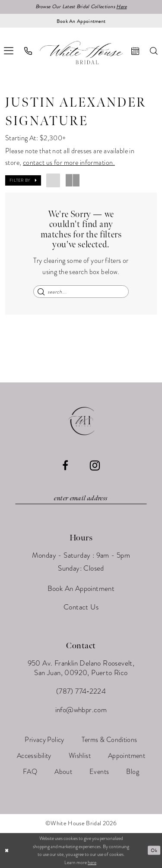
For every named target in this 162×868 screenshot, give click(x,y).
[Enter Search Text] (81, 292)
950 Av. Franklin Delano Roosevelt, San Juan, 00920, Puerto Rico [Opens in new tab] (81, 668)
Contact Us (81, 607)
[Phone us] (28, 51)
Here (122, 7)
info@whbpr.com (81, 710)
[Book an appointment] (81, 21)
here (92, 862)
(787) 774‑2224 (81, 691)
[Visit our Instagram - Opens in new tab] (95, 466)
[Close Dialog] (7, 851)
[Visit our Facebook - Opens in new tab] (65, 465)
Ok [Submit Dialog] (154, 850)
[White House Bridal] (81, 52)
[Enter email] (81, 499)
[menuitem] (28, 51)
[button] (23, 180)
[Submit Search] (41, 292)
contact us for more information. (69, 163)
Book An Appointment (81, 589)
